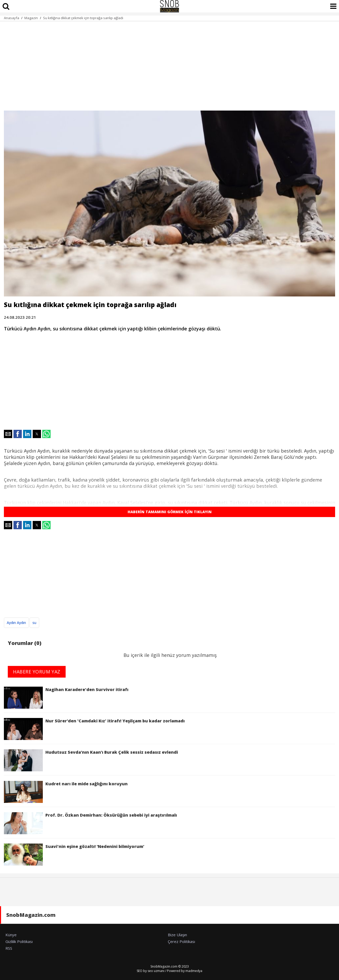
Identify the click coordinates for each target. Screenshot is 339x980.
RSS (9, 948)
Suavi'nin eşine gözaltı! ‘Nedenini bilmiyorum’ (74, 855)
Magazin (31, 18)
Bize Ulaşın (177, 935)
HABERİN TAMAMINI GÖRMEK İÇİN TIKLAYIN (170, 512)
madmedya (194, 971)
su (34, 623)
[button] (8, 434)
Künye (11, 935)
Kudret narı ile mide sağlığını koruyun (66, 792)
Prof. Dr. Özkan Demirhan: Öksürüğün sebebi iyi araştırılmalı (90, 823)
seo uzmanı (156, 971)
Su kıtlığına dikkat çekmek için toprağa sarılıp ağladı (83, 18)
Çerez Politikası (181, 941)
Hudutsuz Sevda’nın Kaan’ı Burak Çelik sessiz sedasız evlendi (91, 760)
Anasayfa (12, 18)
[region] (169, 63)
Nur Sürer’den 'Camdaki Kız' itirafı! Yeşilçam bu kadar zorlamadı (94, 729)
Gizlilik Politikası (19, 941)
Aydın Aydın (16, 623)
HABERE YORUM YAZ (37, 672)
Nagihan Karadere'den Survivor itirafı (66, 698)
